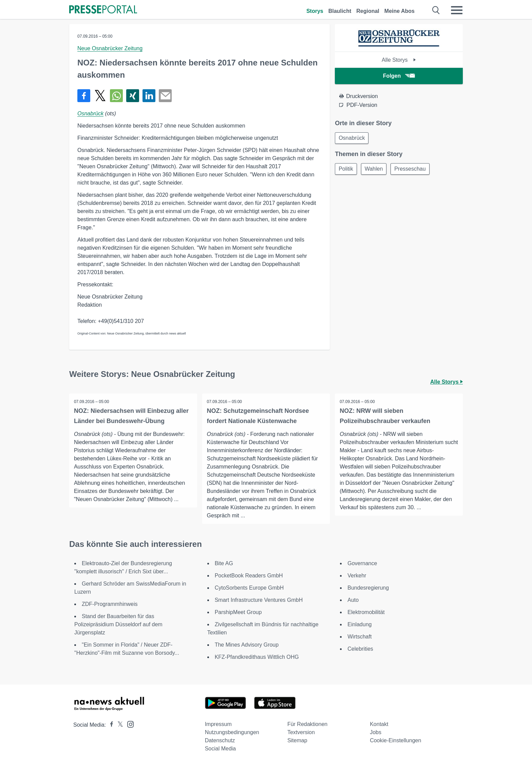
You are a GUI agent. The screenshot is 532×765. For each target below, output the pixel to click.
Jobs (376, 732)
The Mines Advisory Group (247, 645)
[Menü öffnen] (457, 10)
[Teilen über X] (100, 96)
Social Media (221, 749)
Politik (347, 170)
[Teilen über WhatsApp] (116, 96)
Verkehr (357, 576)
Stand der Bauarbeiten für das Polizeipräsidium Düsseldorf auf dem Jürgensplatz (118, 624)
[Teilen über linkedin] (149, 96)
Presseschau (414, 170)
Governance (362, 563)
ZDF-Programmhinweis (110, 604)
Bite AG (224, 563)
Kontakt (379, 724)
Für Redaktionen (307, 724)
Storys (315, 11)
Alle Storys (399, 60)
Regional (368, 11)
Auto (353, 600)
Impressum (218, 724)
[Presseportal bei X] (118, 725)
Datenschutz (220, 740)
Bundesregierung (368, 588)
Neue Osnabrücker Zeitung (110, 48)
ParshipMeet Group (238, 612)
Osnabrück (90, 113)
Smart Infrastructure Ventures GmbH (259, 600)
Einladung (359, 624)
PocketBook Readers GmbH (249, 576)
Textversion (301, 732)
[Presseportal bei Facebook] (110, 725)
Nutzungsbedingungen (232, 732)
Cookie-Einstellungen (395, 740)
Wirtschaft (359, 637)
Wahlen (376, 170)
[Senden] (165, 96)
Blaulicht (340, 11)
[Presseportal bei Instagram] (128, 724)
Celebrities (360, 649)
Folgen (399, 76)
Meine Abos (400, 11)
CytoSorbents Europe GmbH (249, 588)
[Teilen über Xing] (133, 96)
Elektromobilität (366, 612)
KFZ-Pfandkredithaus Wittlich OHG (257, 657)
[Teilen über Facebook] (84, 96)
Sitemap (297, 740)
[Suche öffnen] (436, 10)
